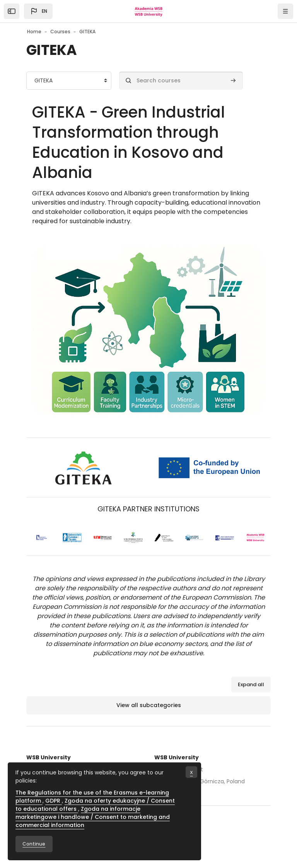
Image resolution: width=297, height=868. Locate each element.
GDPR (54, 801)
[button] (38, 11)
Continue (34, 844)
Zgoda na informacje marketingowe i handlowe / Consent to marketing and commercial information (93, 817)
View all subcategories (149, 705)
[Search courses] (181, 81)
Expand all (251, 684)
